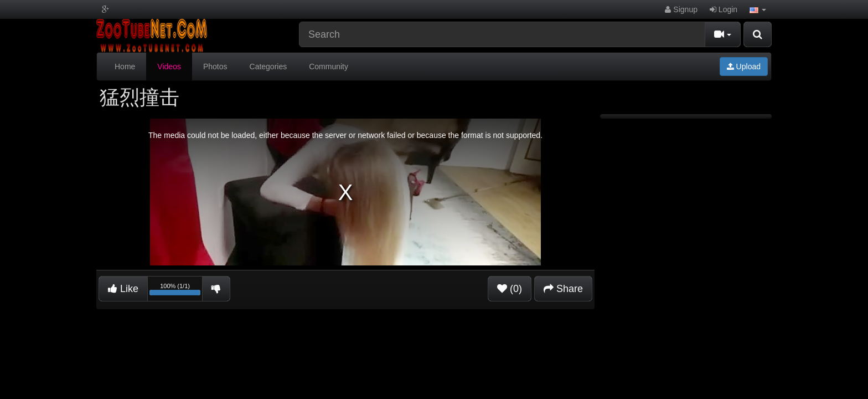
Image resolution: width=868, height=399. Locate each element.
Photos (215, 66)
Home (125, 66)
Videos (169, 66)
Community (329, 66)
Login (724, 9)
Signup (681, 9)
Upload (744, 66)
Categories (268, 66)
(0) (510, 289)
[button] (758, 9)
